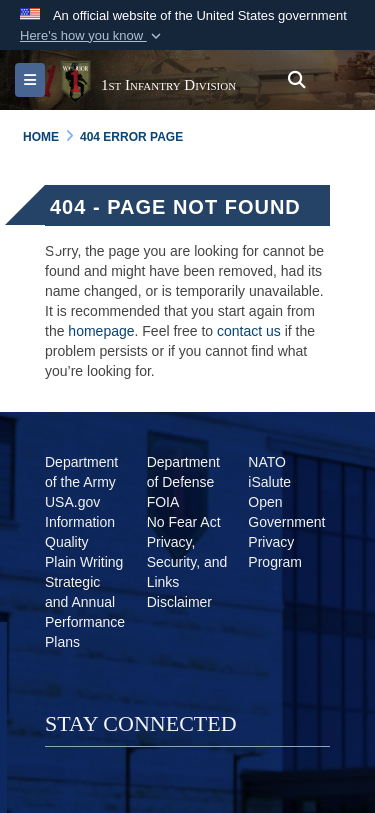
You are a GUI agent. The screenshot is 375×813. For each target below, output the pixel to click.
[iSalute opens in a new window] (269, 482)
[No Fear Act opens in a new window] (184, 522)
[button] (92, 36)
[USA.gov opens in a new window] (72, 502)
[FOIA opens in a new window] (163, 502)
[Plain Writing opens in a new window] (84, 562)
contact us (249, 331)
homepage (101, 331)
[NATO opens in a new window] (267, 462)
